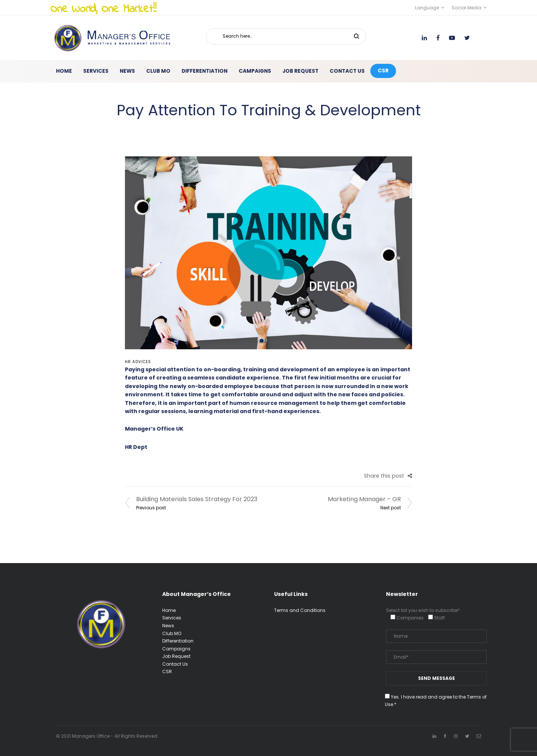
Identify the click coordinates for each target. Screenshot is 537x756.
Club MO (172, 633)
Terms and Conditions (300, 610)
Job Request (176, 656)
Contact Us (175, 664)
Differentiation (178, 641)
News (168, 626)
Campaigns (176, 649)
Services (172, 618)
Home (169, 610)
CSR (167, 671)
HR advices (138, 362)
